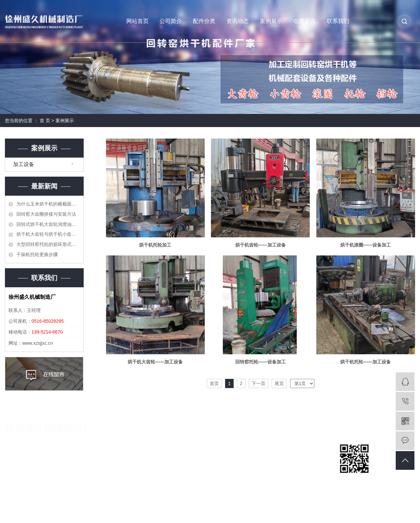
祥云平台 (344, 511)
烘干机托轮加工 (155, 245)
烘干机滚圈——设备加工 (366, 245)
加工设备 (24, 164)
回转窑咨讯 (289, 457)
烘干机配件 (220, 457)
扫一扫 (354, 481)
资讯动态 (238, 21)
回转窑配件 (220, 445)
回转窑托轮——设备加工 (261, 362)
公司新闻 (287, 445)
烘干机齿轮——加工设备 (261, 245)
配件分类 (204, 21)
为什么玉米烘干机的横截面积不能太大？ (48, 204)
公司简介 (171, 21)
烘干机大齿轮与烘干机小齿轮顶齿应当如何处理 (48, 234)
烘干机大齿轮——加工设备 (155, 362)
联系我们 (338, 21)
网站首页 (137, 21)
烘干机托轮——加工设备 (366, 362)
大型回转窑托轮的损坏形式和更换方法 (48, 244)
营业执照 (148, 457)
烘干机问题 (289, 468)
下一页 (259, 383)
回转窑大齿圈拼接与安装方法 (46, 214)
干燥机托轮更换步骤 (37, 254)
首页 (214, 383)
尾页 (279, 383)
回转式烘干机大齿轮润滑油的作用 (48, 224)
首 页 (45, 120)
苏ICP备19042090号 (151, 511)
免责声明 (406, 511)
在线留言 (304, 21)
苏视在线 (386, 511)
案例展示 (271, 21)
